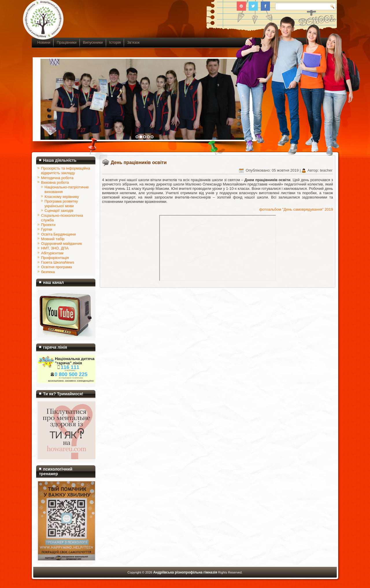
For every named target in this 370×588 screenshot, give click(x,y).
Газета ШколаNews (58, 262)
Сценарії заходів (59, 211)
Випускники (93, 42)
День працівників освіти (139, 162)
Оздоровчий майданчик (61, 244)
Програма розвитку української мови (61, 204)
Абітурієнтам (52, 253)
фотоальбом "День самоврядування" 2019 (296, 209)
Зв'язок (133, 42)
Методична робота (57, 178)
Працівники (66, 42)
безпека (48, 272)
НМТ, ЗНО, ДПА (55, 248)
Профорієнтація (55, 258)
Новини (44, 42)
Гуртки (47, 229)
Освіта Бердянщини (58, 234)
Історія (115, 42)
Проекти (48, 225)
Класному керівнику (62, 197)
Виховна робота (55, 182)
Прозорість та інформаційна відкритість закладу (66, 171)
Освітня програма (57, 267)
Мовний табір (53, 239)
